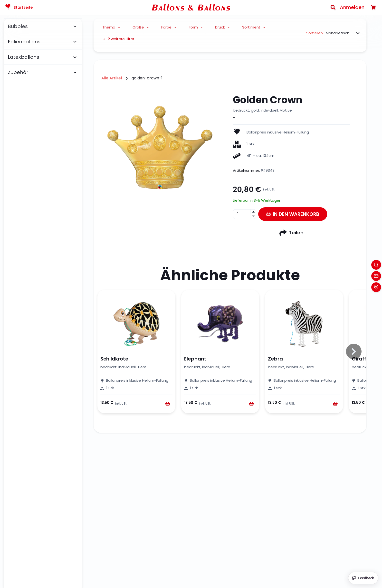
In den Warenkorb (293, 214)
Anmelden (352, 7)
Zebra (275, 359)
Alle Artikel (112, 78)
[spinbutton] (245, 214)
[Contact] (376, 276)
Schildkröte (114, 359)
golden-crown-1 (147, 78)
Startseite (18, 7)
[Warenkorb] (373, 7)
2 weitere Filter (118, 39)
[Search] (333, 7)
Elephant (195, 359)
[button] (253, 212)
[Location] (376, 287)
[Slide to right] (354, 351)
